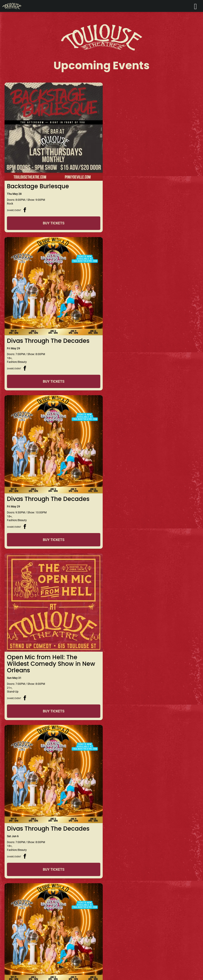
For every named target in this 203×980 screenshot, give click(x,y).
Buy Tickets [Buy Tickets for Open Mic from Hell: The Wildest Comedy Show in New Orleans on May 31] (150, 395)
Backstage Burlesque (38, 184)
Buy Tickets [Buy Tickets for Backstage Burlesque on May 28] (53, 225)
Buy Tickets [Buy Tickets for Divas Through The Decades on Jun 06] (53, 551)
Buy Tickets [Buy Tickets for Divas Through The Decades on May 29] (150, 225)
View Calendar (102, 889)
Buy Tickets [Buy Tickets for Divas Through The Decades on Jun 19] (53, 864)
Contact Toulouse (21, 927)
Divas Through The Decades (146, 184)
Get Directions (101, 934)
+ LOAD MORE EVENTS (101, 879)
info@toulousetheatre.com (25, 943)
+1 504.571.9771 (42, 938)
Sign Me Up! (169, 947)
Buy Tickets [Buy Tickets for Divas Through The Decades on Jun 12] (53, 708)
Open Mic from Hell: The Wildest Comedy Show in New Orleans (149, 347)
